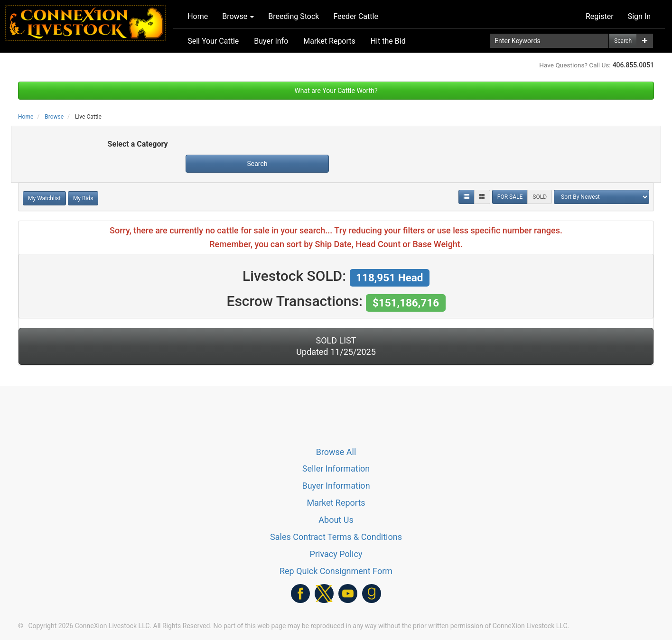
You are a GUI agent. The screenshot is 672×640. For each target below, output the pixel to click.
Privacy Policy (336, 554)
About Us (336, 520)
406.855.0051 (633, 65)
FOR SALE (510, 197)
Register (600, 16)
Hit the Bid (388, 41)
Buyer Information (336, 486)
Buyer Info (271, 41)
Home (198, 16)
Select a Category (138, 144)
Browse (238, 16)
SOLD (540, 197)
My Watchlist (44, 198)
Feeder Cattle (356, 16)
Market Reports (329, 41)
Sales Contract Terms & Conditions (336, 537)
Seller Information (336, 468)
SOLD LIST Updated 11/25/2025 (336, 346)
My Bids (83, 198)
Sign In (639, 16)
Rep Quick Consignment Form (336, 571)
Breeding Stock (294, 16)
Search (623, 41)
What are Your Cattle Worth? (336, 91)
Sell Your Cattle (213, 41)
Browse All (336, 452)
